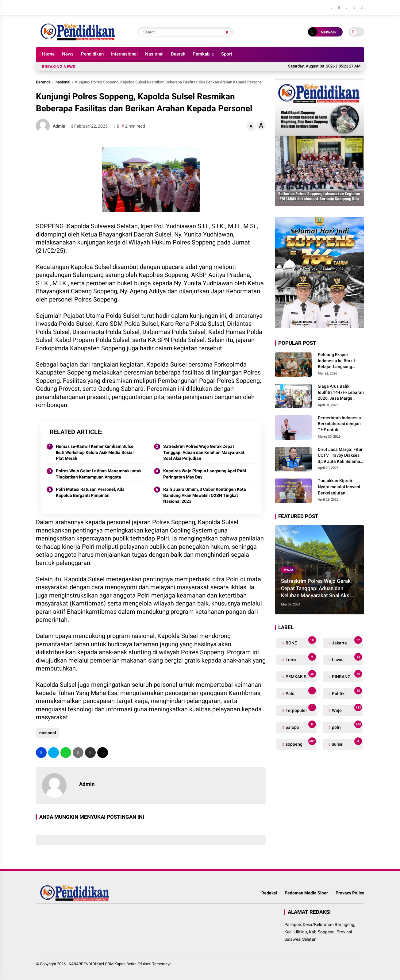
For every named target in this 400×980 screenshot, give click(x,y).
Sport (227, 54)
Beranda (43, 82)
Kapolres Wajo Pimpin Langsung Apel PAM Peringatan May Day (205, 474)
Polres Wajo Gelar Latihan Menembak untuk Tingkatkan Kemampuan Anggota (99, 474)
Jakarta (346, 642)
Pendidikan (92, 54)
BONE (300, 642)
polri (346, 726)
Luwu (346, 658)
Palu (300, 692)
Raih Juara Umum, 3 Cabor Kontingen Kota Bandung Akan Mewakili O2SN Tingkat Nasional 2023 (205, 495)
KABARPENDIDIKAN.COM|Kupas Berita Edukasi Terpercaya (120, 964)
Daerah (178, 54)
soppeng (300, 743)
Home (47, 54)
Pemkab (201, 54)
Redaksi (269, 893)
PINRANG (346, 675)
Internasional (124, 54)
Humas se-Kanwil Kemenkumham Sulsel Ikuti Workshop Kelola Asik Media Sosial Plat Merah (95, 452)
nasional (63, 82)
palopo (300, 726)
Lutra (300, 658)
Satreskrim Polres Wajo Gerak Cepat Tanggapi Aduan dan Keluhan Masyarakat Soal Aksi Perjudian (204, 452)
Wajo (288, 570)
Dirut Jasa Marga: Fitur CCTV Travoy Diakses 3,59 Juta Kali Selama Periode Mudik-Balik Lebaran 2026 (340, 456)
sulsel (346, 743)
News (68, 54)
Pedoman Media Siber (306, 893)
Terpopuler (300, 709)
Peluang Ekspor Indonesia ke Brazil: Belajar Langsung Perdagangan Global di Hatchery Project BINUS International (341, 361)
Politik (346, 692)
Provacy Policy (350, 893)
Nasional (154, 54)
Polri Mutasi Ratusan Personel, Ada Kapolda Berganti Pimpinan (90, 492)
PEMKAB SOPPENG (300, 675)
